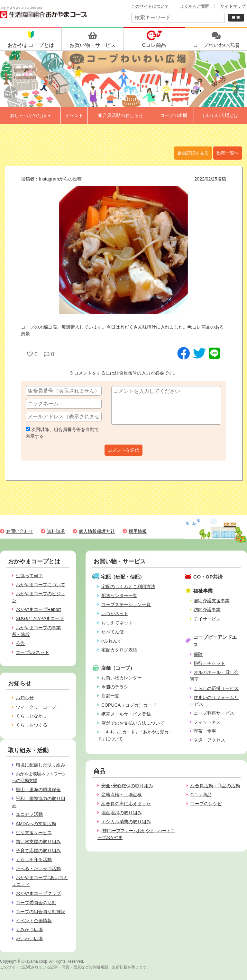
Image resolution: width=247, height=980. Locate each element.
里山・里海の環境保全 (38, 790)
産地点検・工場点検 (122, 795)
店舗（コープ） (118, 668)
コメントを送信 (123, 450)
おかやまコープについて (41, 585)
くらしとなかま (32, 716)
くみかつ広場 (29, 930)
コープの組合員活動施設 (41, 912)
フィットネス (207, 722)
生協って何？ (29, 576)
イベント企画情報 (34, 921)
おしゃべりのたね (31, 115)
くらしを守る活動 (34, 860)
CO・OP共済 (208, 577)
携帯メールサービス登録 (126, 714)
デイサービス (207, 619)
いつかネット (115, 614)
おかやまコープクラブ (38, 893)
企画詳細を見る (193, 153)
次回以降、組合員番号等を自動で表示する (62, 433)
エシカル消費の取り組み (126, 822)
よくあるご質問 (195, 6)
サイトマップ (233, 6)
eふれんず (112, 641)
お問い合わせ (20, 531)
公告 (20, 643)
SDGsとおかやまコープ (40, 618)
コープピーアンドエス (215, 641)
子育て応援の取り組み (38, 851)
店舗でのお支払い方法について (133, 723)
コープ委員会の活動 (36, 903)
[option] (123, 250)
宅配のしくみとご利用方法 (128, 587)
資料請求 (56, 531)
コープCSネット (32, 652)
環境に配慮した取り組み (41, 765)
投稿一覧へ (228, 153)
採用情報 (138, 531)
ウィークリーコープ (36, 707)
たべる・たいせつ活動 (38, 869)
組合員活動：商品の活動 (215, 786)
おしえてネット (117, 623)
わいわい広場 (29, 939)
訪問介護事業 (207, 610)
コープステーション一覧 (126, 605)
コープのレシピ (206, 804)
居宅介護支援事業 (212, 601)
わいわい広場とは (220, 115)
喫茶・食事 (205, 731)
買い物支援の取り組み (38, 842)
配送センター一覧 (119, 596)
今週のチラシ (115, 687)
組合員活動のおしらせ (121, 115)
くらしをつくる (32, 725)
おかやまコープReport (38, 609)
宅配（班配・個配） (123, 577)
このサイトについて (150, 6)
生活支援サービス (34, 833)
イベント (74, 115)
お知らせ (25, 698)
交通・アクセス (209, 740)
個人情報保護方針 (97, 531)
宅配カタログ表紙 (119, 650)
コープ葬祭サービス (214, 713)
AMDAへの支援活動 (36, 824)
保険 (198, 654)
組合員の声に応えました (126, 804)
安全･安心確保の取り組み (127, 786)
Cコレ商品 (201, 795)
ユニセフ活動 (29, 814)
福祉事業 (203, 591)
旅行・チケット (209, 663)
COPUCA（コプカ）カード (129, 705)
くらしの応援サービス (216, 688)
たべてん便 (113, 632)
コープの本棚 (174, 115)
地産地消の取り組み (122, 813)
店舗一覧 (110, 696)
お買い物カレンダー (122, 678)
